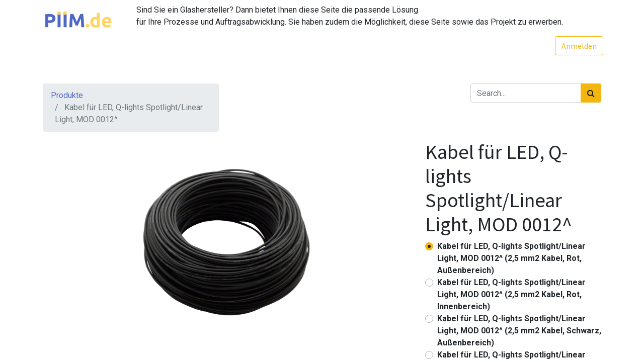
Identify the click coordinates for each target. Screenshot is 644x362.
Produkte (67, 95)
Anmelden (577, 46)
